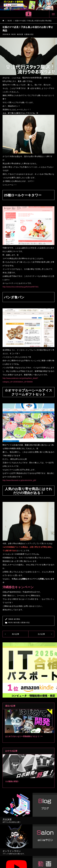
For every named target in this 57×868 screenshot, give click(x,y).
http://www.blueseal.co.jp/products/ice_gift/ (19, 480)
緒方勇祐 (17, 619)
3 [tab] (30, 730)
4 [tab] (32, 730)
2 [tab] (27, 730)
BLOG (14, 34)
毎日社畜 (20, 34)
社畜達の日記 (29, 34)
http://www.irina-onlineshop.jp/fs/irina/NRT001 (21, 287)
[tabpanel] (28, 726)
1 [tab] (25, 730)
